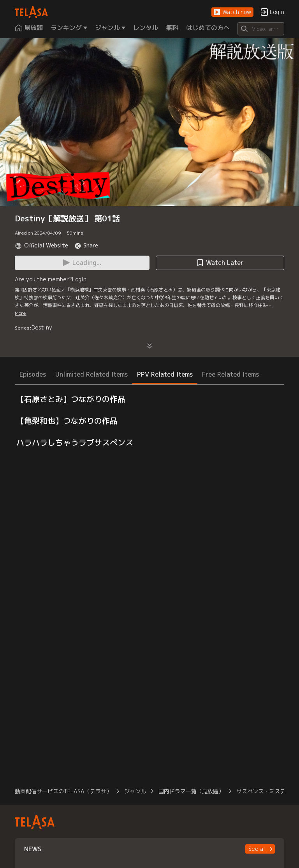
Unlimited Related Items (91, 374)
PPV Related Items (165, 374)
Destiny (42, 327)
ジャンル (135, 791)
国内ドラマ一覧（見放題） (191, 791)
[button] (232, 12)
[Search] (261, 29)
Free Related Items (230, 374)
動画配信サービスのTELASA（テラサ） (63, 791)
